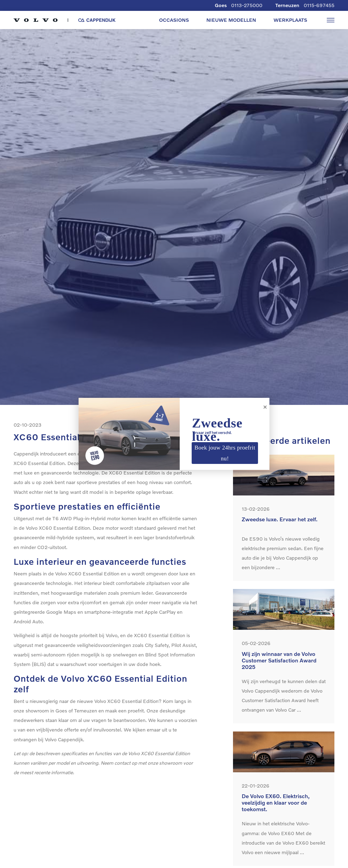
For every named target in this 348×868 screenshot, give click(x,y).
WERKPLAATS (290, 20)
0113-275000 (247, 5)
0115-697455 (319, 5)
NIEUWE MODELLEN (231, 20)
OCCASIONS (174, 20)
